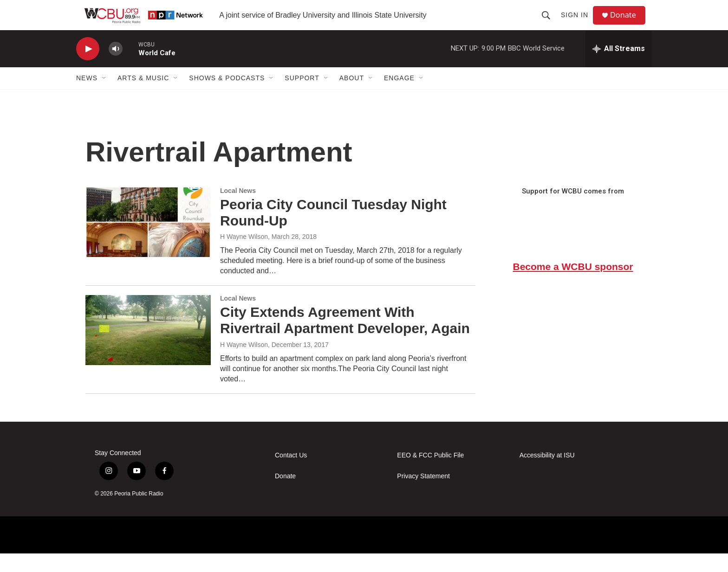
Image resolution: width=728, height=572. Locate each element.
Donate (628, 24)
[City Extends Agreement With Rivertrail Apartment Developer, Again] (148, 348)
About (352, 96)
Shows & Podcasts (227, 96)
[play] (88, 67)
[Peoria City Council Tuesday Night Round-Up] (148, 241)
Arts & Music (143, 96)
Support (302, 96)
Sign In (578, 24)
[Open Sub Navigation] (104, 96)
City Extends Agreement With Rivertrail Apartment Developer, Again (345, 339)
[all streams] (619, 67)
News (87, 96)
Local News (238, 209)
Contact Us (291, 474)
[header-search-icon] (550, 24)
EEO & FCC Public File (430, 474)
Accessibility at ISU (547, 474)
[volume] (116, 67)
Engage (399, 96)
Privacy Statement (423, 495)
